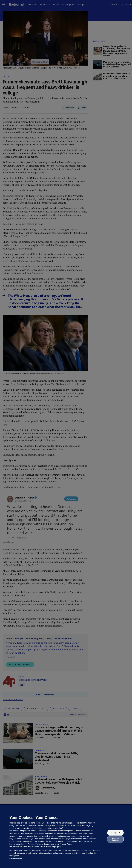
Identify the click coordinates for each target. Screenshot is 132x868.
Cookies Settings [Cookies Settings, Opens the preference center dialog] (116, 839)
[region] (66, 836)
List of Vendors (16, 859)
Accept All (115, 833)
